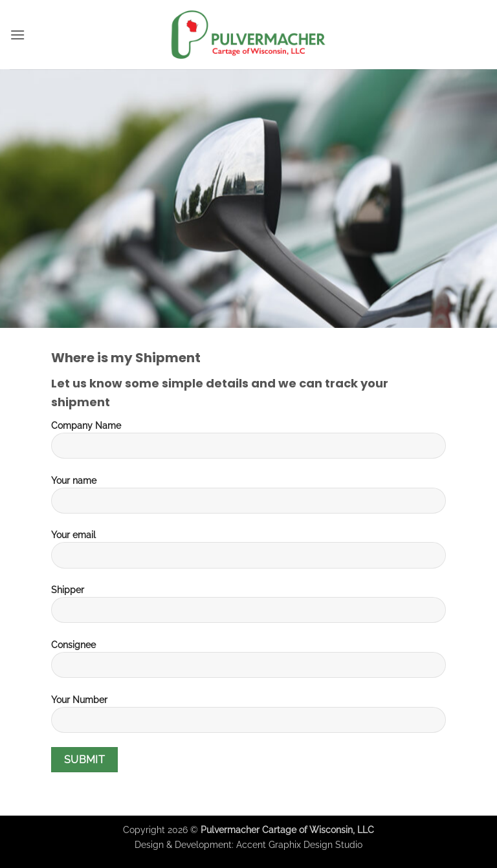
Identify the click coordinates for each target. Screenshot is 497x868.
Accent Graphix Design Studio (299, 844)
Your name (248, 499)
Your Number (248, 719)
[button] (17, 35)
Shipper (248, 609)
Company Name (248, 444)
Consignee (248, 664)
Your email (248, 554)
